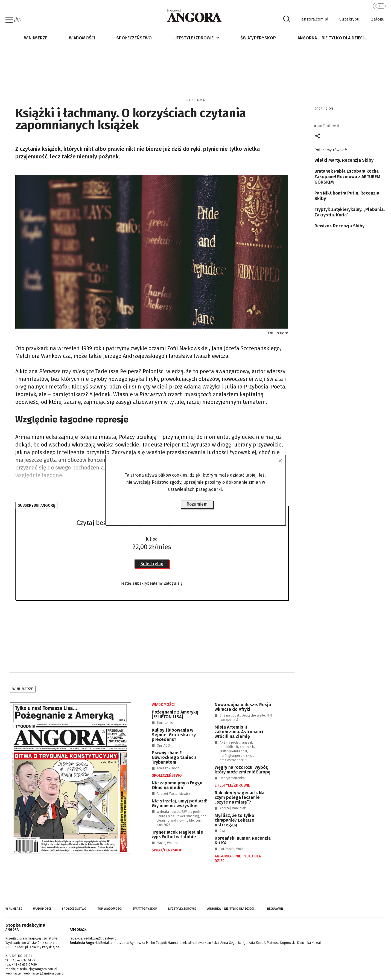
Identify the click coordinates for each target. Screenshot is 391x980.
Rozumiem (197, 504)
